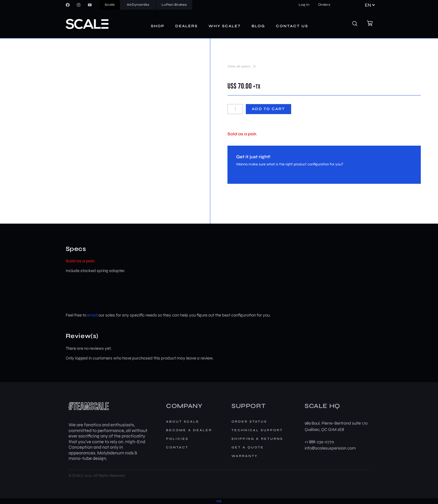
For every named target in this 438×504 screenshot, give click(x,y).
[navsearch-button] (358, 24)
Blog (258, 26)
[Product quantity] (235, 109)
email (92, 315)
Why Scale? (225, 26)
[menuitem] (219, 502)
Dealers (186, 26)
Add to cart (268, 109)
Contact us (292, 26)
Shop (158, 26)
